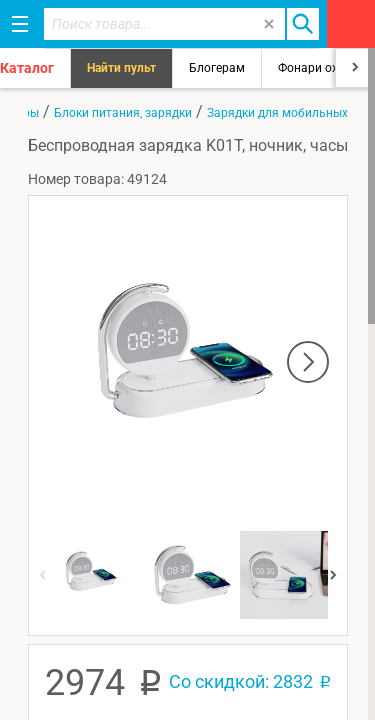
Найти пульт (121, 68)
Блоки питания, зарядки (123, 113)
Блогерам (217, 68)
